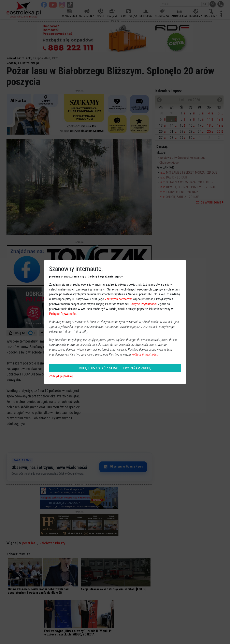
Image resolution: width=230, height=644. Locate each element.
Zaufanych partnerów (118, 299)
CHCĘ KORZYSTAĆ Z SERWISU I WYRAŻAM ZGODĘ (115, 368)
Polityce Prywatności (143, 304)
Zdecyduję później (61, 376)
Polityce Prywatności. (145, 354)
